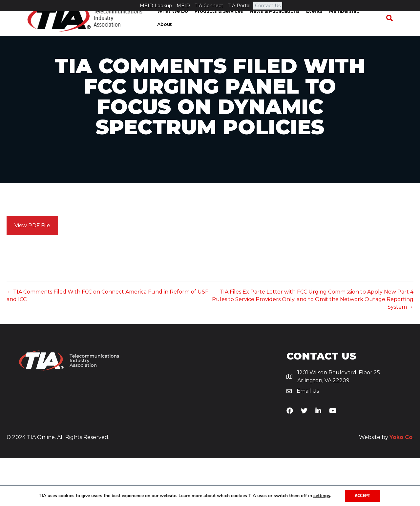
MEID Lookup (156, 6)
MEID (183, 6)
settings (322, 496)
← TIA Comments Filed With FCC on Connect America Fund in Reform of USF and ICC (107, 344)
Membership (346, 29)
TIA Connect (209, 6)
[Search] (392, 30)
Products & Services (220, 29)
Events (316, 29)
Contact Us (268, 6)
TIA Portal (239, 6)
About (375, 29)
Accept (362, 496)
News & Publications (276, 29)
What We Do (174, 29)
